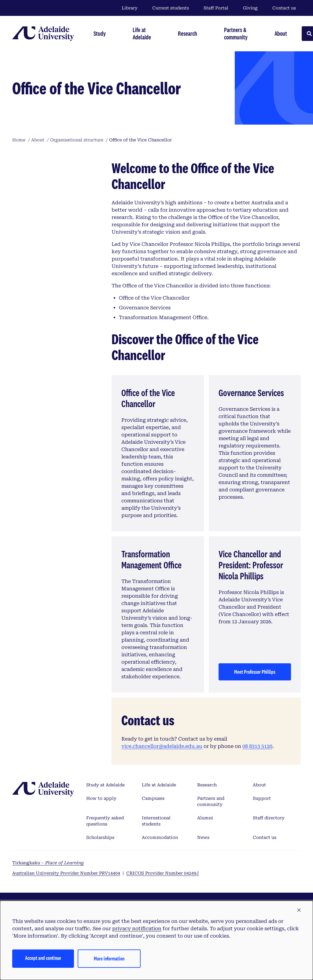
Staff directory (269, 818)
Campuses (153, 798)
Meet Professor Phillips (255, 672)
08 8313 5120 (257, 746)
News (203, 837)
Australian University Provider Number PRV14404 (66, 873)
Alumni (205, 818)
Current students (171, 8)
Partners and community (211, 801)
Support (262, 798)
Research (207, 785)
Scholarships (100, 837)
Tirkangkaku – (48, 863)
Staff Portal (216, 8)
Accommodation (160, 837)
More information (109, 958)
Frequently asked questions (105, 821)
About (259, 785)
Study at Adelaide (105, 785)
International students (156, 821)
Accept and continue (43, 958)
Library (130, 8)
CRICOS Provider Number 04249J (163, 873)
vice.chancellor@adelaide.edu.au (162, 746)
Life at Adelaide (159, 785)
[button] (299, 910)
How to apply (101, 798)
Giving (250, 8)
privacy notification (137, 929)
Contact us (284, 8)
